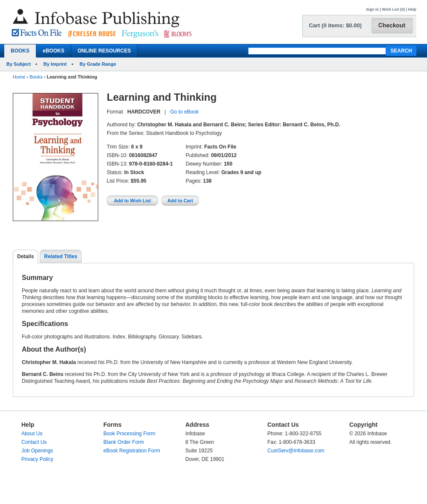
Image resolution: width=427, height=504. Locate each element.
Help (412, 9)
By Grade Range (98, 64)
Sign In (372, 9)
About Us (32, 434)
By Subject (19, 64)
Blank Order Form (124, 442)
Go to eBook (184, 112)
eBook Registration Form (132, 451)
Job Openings (37, 451)
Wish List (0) (393, 9)
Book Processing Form (129, 434)
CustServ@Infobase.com (296, 451)
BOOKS (20, 51)
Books (36, 77)
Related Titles (61, 256)
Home (19, 77)
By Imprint (55, 64)
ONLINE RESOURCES (104, 51)
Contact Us (34, 442)
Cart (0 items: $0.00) (335, 25)
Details (25, 256)
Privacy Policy (37, 459)
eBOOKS (54, 51)
